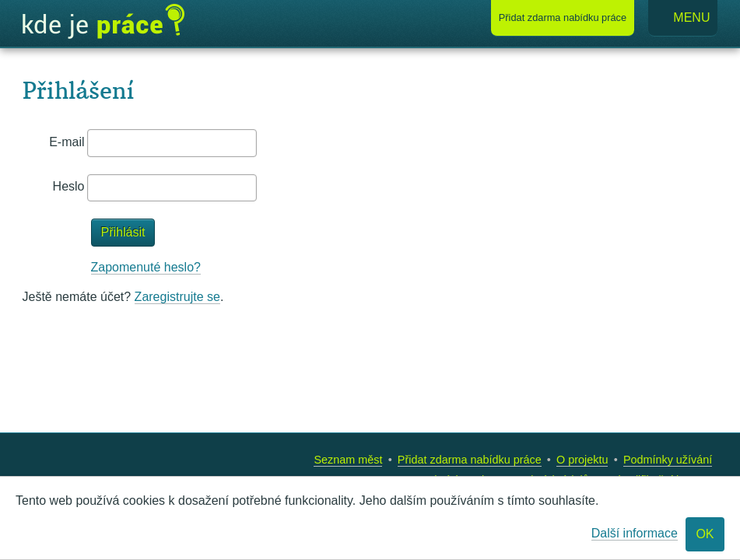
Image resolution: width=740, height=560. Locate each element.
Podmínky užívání (668, 460)
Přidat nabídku (563, 17)
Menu (683, 18)
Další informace (635, 533)
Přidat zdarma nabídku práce (470, 460)
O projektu (582, 460)
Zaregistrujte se (177, 297)
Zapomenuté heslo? (146, 267)
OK (705, 534)
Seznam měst (348, 460)
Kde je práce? (103, 22)
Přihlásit (123, 232)
